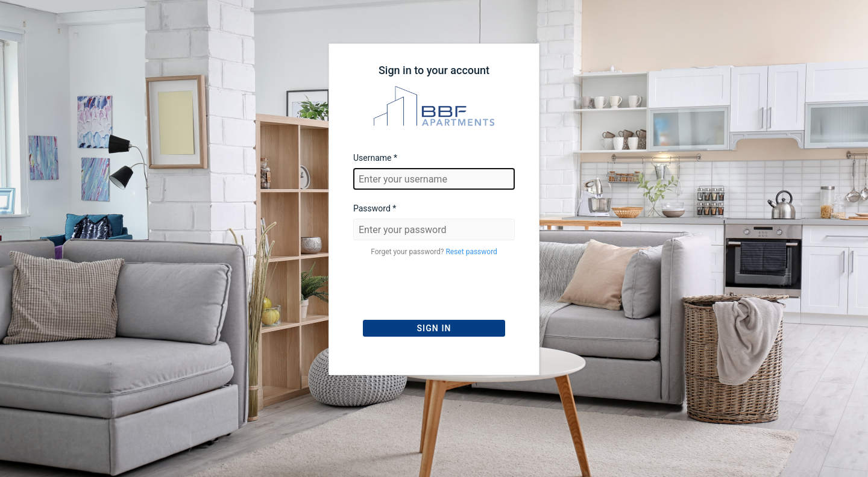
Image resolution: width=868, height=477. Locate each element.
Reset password (471, 252)
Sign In (434, 328)
